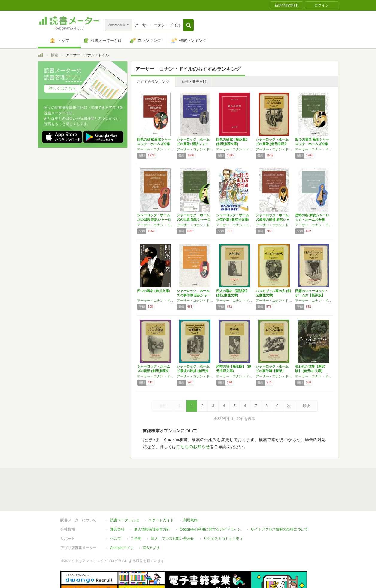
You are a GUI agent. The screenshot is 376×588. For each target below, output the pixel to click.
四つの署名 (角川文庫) (153, 291)
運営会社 (117, 529)
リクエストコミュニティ (223, 539)
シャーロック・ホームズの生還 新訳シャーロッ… (194, 220)
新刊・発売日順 (194, 82)
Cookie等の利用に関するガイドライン (210, 529)
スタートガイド (161, 520)
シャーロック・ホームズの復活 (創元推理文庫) (154, 371)
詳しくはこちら (62, 88)
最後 (306, 406)
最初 (163, 406)
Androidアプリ (122, 548)
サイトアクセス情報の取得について (279, 529)
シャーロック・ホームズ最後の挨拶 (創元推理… (193, 371)
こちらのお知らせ (193, 447)
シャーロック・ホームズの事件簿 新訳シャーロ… (194, 295)
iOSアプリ (151, 548)
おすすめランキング (153, 82)
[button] (188, 25)
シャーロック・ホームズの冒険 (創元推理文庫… (272, 144)
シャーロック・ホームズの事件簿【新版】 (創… (272, 371)
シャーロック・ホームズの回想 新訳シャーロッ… (154, 220)
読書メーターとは (125, 520)
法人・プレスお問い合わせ (172, 539)
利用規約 (190, 520)
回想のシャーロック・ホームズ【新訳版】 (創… (312, 295)
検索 (54, 55)
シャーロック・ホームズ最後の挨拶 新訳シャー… (273, 220)
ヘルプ (116, 539)
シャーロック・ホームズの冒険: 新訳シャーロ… (193, 144)
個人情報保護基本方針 (152, 529)
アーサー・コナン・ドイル (155, 149)
